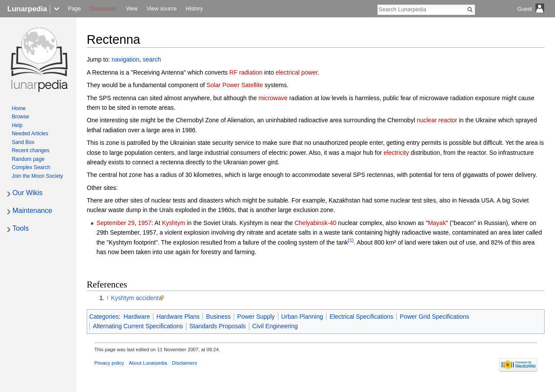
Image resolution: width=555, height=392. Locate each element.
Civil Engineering (275, 326)
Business (218, 317)
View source (162, 8)
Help (17, 125)
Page (74, 8)
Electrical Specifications (361, 317)
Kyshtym (173, 223)
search (152, 59)
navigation (126, 59)
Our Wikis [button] (28, 193)
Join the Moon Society (37, 176)
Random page (28, 159)
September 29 (115, 223)
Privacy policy (109, 363)
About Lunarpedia (148, 363)
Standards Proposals (218, 326)
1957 (145, 223)
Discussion (103, 8)
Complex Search (31, 167)
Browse (20, 117)
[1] (351, 240)
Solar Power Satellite (235, 85)
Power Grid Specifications (434, 317)
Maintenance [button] (33, 211)
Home (19, 108)
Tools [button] (21, 228)
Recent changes (31, 150)
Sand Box (23, 142)
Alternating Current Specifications (138, 326)
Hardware (137, 317)
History (194, 8)
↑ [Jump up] (108, 298)
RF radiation (246, 72)
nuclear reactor (437, 120)
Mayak (437, 223)
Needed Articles (30, 134)
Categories (104, 317)
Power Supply (256, 317)
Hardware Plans (178, 317)
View (132, 8)
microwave (273, 98)
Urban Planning (302, 317)
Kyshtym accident (135, 298)
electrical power (297, 72)
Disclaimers (185, 363)
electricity (396, 153)
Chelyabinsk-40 (315, 223)
